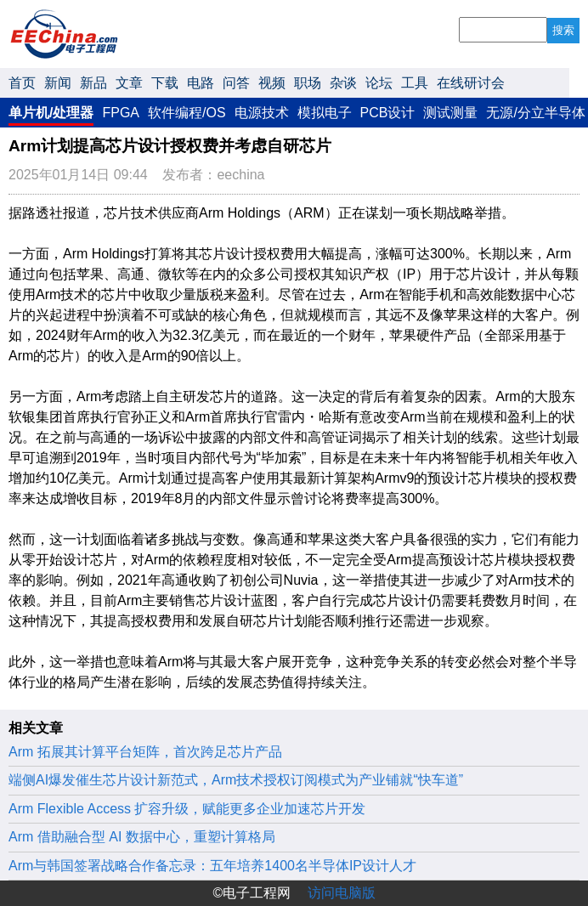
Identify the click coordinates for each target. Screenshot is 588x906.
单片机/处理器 (51, 113)
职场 (308, 83)
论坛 (379, 83)
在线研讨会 (471, 83)
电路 (201, 83)
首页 (22, 83)
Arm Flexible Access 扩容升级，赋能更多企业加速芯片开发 (187, 809)
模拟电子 (325, 113)
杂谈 (343, 83)
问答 (236, 83)
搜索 (563, 30)
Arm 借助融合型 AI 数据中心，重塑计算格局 (142, 837)
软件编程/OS (187, 113)
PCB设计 (388, 113)
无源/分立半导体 (535, 113)
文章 (129, 83)
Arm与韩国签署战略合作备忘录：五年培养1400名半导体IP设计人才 (212, 866)
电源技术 (262, 113)
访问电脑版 (342, 893)
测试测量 (450, 113)
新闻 (58, 83)
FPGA (121, 113)
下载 (165, 83)
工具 (415, 83)
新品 (93, 83)
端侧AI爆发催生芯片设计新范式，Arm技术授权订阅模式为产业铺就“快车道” (236, 780)
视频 (272, 83)
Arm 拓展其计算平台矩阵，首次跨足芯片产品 (145, 752)
